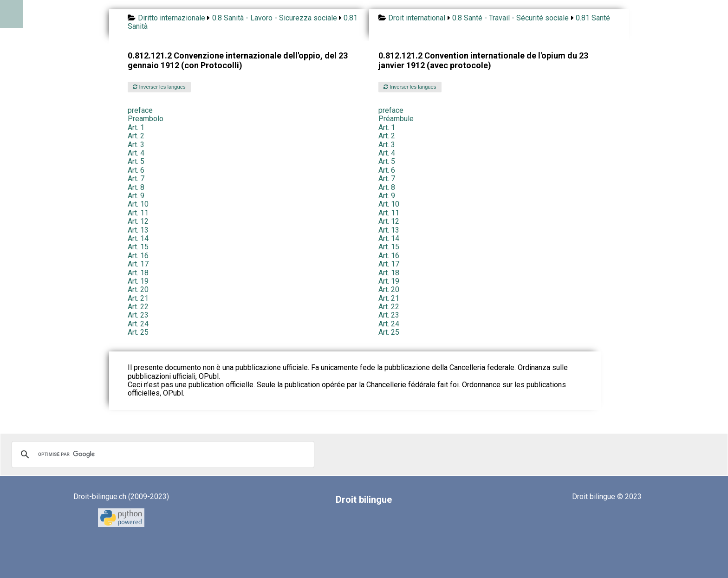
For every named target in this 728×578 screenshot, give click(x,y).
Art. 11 (138, 213)
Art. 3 (136, 145)
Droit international (417, 18)
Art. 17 (138, 264)
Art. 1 (136, 127)
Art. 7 (136, 179)
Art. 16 (138, 256)
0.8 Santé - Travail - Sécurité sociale (510, 18)
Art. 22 (138, 307)
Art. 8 (136, 187)
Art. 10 (138, 204)
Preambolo (146, 119)
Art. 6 (136, 170)
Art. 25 (138, 332)
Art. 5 (136, 161)
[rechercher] (162, 455)
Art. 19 (138, 281)
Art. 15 (138, 247)
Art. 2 (136, 136)
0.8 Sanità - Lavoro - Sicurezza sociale (275, 18)
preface (140, 110)
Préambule (396, 119)
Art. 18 (138, 273)
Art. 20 (138, 289)
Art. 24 (138, 324)
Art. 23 (138, 315)
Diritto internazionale (172, 18)
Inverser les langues (159, 87)
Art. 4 (136, 153)
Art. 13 (138, 230)
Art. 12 (138, 221)
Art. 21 (138, 298)
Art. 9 (136, 196)
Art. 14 (138, 238)
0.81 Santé (593, 18)
